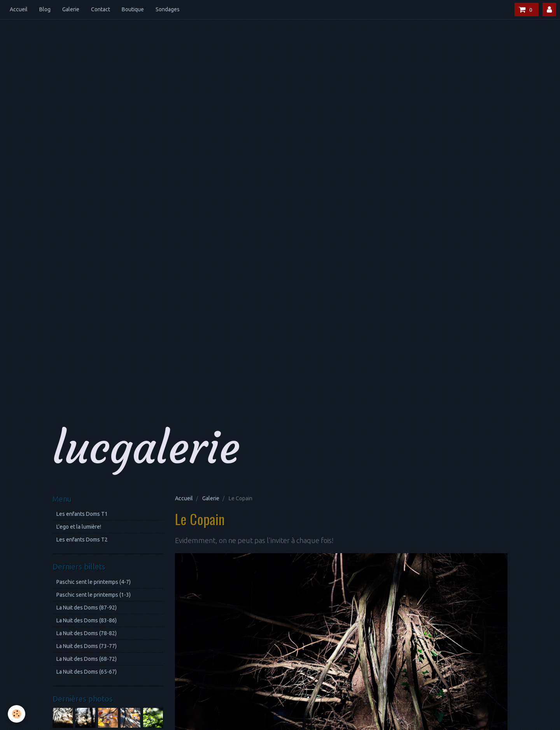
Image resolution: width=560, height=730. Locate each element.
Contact (101, 9)
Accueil (19, 9)
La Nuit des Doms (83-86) (87, 620)
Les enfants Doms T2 (82, 540)
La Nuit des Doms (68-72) (87, 659)
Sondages (168, 9)
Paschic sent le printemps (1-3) (94, 595)
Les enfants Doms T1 (82, 514)
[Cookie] (17, 714)
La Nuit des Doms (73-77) (87, 646)
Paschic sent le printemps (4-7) (94, 582)
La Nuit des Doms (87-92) (87, 608)
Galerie (71, 9)
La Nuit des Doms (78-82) (87, 633)
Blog (45, 9)
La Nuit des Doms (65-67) (87, 672)
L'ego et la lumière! (79, 527)
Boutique (133, 9)
